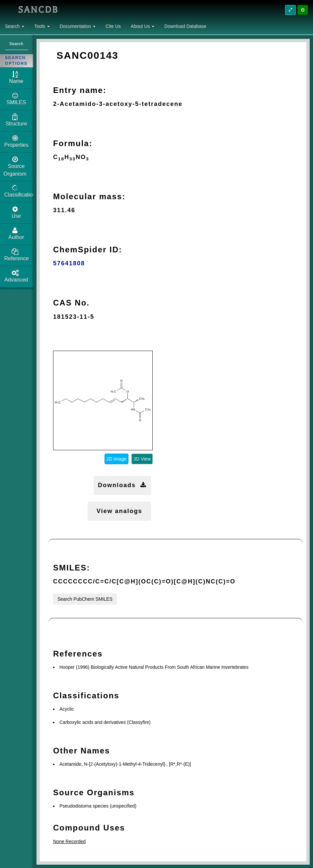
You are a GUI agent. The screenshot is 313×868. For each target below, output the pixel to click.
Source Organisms (94, 792)
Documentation (78, 26)
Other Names (81, 751)
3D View (142, 459)
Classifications (86, 695)
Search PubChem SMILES (85, 599)
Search (15, 26)
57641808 (69, 263)
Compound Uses (89, 828)
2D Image (117, 459)
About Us (143, 26)
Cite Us (113, 26)
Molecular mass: (89, 196)
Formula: (73, 143)
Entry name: (80, 90)
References (78, 654)
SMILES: (72, 568)
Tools (42, 26)
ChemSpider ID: (88, 250)
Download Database (185, 26)
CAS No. (71, 303)
